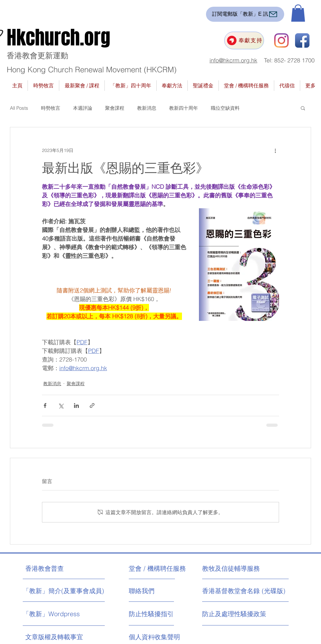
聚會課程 (115, 108)
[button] (298, 13)
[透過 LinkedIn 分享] (76, 405)
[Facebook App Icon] (302, 40)
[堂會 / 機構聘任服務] (157, 568)
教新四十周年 (184, 108)
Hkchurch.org (58, 38)
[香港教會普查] (57, 568)
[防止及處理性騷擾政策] (234, 614)
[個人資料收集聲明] (170, 637)
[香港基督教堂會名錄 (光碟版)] (244, 591)
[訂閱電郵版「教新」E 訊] (245, 14)
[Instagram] (281, 40)
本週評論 (83, 108)
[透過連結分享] (92, 405)
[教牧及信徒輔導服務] (231, 568)
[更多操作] (275, 150)
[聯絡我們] (153, 591)
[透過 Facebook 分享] (45, 405)
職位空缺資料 (225, 108)
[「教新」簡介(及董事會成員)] (64, 591)
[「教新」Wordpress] (52, 614)
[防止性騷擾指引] (158, 614)
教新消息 (147, 108)
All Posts (19, 108)
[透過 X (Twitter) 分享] (61, 405)
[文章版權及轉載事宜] (67, 637)
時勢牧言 (51, 108)
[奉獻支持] (244, 40)
